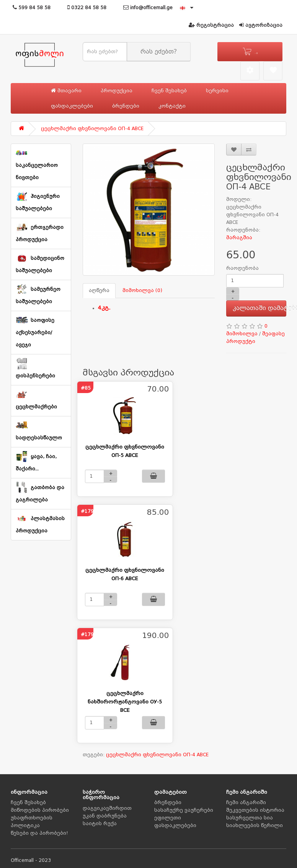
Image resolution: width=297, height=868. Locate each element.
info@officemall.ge (148, 8)
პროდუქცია (117, 91)
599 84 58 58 (32, 8)
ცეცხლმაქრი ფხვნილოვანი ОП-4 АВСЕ (92, 129)
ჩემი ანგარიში (246, 803)
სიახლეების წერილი (255, 826)
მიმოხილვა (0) (142, 290)
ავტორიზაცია (261, 25)
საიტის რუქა (100, 824)
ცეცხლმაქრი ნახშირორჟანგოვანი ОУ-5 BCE (125, 702)
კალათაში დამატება (260, 308)
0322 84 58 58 (87, 8)
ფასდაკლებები (72, 106)
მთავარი (66, 91)
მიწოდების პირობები (40, 810)
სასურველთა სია (250, 818)
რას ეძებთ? (159, 52)
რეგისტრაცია (211, 25)
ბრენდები (126, 106)
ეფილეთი (168, 818)
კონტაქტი (172, 106)
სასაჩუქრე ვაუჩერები (184, 810)
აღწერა (99, 290)
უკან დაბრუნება (105, 816)
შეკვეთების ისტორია (255, 810)
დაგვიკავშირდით (107, 808)
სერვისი (217, 91)
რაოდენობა (242, 268)
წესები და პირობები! (39, 833)
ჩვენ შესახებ (169, 91)
